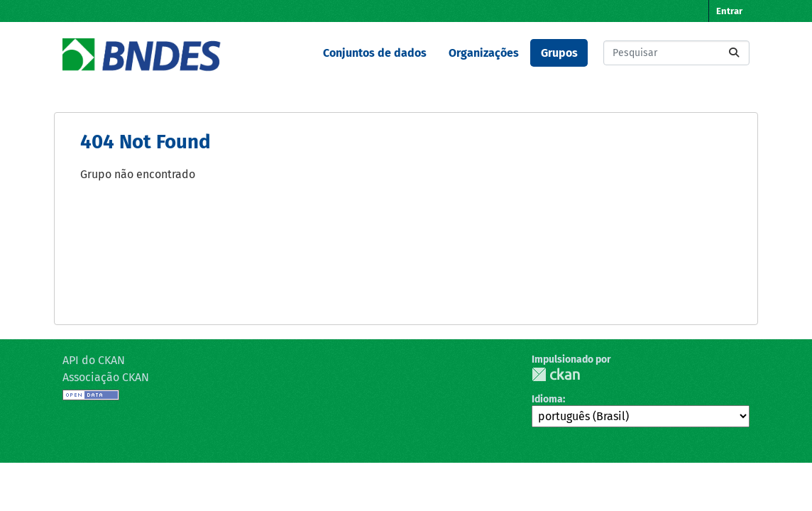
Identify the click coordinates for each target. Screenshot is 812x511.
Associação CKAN (106, 377)
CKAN (556, 374)
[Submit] (734, 53)
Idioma (547, 399)
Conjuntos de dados (375, 53)
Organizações (484, 53)
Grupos (559, 53)
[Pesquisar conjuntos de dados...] (676, 53)
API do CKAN (94, 360)
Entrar (729, 11)
